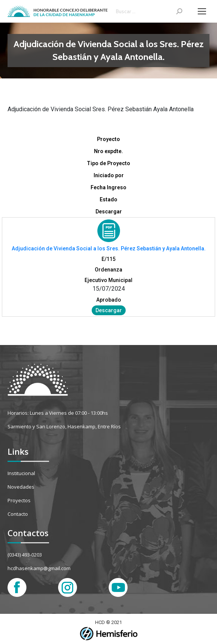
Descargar (109, 310)
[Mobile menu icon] (202, 11)
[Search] (149, 11)
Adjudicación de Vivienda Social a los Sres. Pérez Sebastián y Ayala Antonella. (109, 248)
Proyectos (19, 500)
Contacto (18, 514)
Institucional (21, 473)
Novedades (21, 487)
